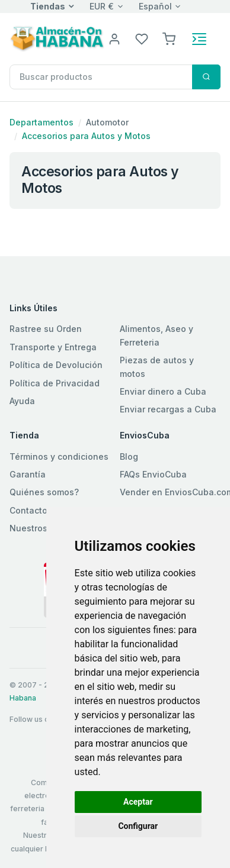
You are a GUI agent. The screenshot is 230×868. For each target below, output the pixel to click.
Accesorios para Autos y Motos (86, 136)
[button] (169, 38)
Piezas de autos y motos (157, 367)
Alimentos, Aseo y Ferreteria (156, 335)
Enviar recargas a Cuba (168, 409)
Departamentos (41, 122)
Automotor (107, 122)
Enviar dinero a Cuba (163, 391)
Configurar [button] (138, 826)
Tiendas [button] (48, 6)
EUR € (102, 6)
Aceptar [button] (138, 802)
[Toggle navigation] (199, 39)
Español (155, 6)
